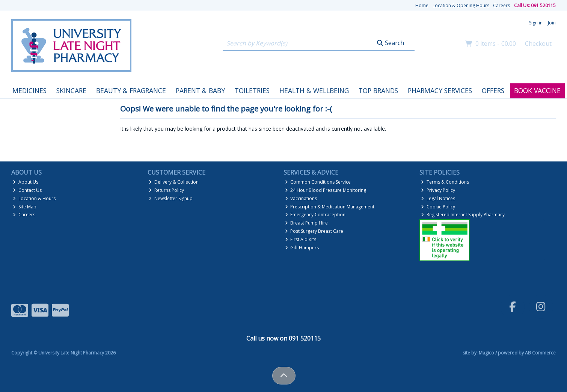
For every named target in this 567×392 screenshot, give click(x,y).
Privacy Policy (438, 190)
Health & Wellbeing (314, 90)
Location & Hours (34, 198)
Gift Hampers (302, 248)
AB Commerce (540, 353)
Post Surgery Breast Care (314, 231)
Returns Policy (166, 190)
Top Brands (378, 90)
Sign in (536, 23)
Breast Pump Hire (307, 223)
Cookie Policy (438, 207)
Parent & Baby (200, 90)
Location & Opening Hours (461, 5)
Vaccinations (301, 198)
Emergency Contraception (315, 215)
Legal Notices (438, 198)
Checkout (538, 44)
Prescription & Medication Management (330, 207)
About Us (26, 182)
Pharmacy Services (440, 90)
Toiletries (252, 90)
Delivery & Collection (174, 182)
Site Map (25, 207)
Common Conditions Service (318, 182)
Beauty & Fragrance (131, 90)
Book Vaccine (537, 90)
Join (552, 23)
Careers (501, 5)
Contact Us (27, 190)
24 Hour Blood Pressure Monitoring (326, 190)
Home (422, 5)
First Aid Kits (301, 239)
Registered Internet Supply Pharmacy (463, 215)
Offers (493, 90)
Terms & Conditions (445, 182)
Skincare (71, 90)
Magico (486, 353)
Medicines (29, 90)
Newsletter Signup (171, 198)
